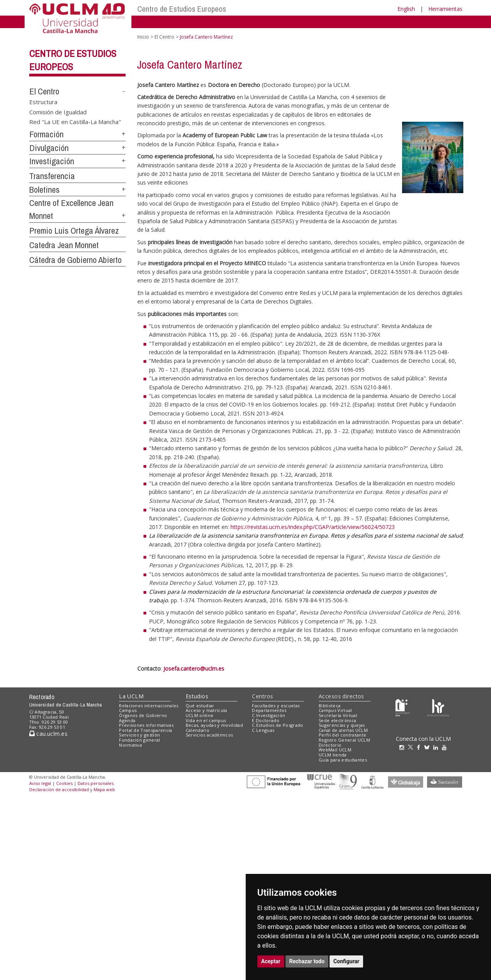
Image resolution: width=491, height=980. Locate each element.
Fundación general (140, 740)
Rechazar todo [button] (307, 961)
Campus (128, 710)
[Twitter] (412, 747)
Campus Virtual (335, 710)
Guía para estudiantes (343, 760)
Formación (46, 134)
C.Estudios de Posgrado (277, 725)
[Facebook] (420, 747)
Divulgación (49, 148)
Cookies (64, 783)
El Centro (44, 91)
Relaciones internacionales (149, 706)
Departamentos (269, 710)
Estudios (197, 696)
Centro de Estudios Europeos (182, 9)
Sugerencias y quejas (342, 725)
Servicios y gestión (139, 735)
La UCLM (131, 696)
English (406, 9)
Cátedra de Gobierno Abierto (75, 260)
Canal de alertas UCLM (343, 730)
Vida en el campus (206, 720)
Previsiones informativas (146, 725)
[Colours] (438, 707)
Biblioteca (330, 706)
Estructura (43, 102)
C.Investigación (269, 715)
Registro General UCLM (344, 740)
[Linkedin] (436, 747)
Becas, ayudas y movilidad (214, 725)
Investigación (52, 161)
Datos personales (96, 783)
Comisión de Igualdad (58, 112)
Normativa (130, 745)
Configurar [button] (347, 961)
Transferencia (52, 176)
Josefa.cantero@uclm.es (194, 668)
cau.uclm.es (48, 734)
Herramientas (445, 9)
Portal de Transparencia (146, 730)
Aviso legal (40, 783)
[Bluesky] (429, 747)
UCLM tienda (333, 755)
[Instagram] (404, 747)
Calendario (198, 730)
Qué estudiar (200, 706)
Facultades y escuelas (276, 706)
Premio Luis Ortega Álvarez (74, 231)
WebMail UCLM (335, 750)
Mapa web (104, 789)
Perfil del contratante (342, 735)
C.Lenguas (263, 730)
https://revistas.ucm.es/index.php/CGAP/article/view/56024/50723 (313, 527)
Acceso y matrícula (207, 710)
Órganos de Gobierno (143, 715)
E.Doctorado (266, 720)
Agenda (127, 720)
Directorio (330, 745)
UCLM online (200, 715)
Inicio (143, 37)
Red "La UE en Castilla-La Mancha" (75, 122)
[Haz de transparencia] (403, 707)
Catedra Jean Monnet (64, 245)
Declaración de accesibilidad (59, 789)
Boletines (44, 190)
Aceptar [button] (271, 961)
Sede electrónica (337, 720)
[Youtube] (446, 747)
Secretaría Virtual (338, 715)
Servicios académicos (209, 735)
